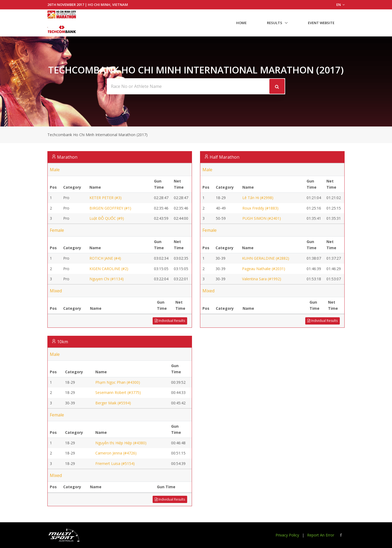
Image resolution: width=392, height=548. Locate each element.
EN (340, 5)
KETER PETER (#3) (105, 198)
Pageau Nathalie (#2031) (264, 269)
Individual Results (170, 321)
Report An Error (321, 535)
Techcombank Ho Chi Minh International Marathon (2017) (97, 135)
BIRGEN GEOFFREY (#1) (110, 208)
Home (241, 23)
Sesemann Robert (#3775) (118, 392)
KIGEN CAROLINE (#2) (109, 269)
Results (275, 23)
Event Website (321, 23)
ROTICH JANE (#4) (105, 258)
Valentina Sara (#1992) (262, 279)
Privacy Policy (287, 535)
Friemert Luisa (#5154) (115, 463)
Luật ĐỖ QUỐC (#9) (107, 218)
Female (57, 230)
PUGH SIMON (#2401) (262, 218)
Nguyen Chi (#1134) (107, 279)
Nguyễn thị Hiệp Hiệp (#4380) (121, 443)
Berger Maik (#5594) (113, 403)
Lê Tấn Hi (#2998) (258, 198)
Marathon (67, 157)
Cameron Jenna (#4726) (116, 453)
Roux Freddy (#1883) (260, 208)
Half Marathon (225, 157)
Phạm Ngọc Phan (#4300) (118, 382)
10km (63, 342)
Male (55, 170)
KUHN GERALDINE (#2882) (266, 258)
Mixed (56, 291)
